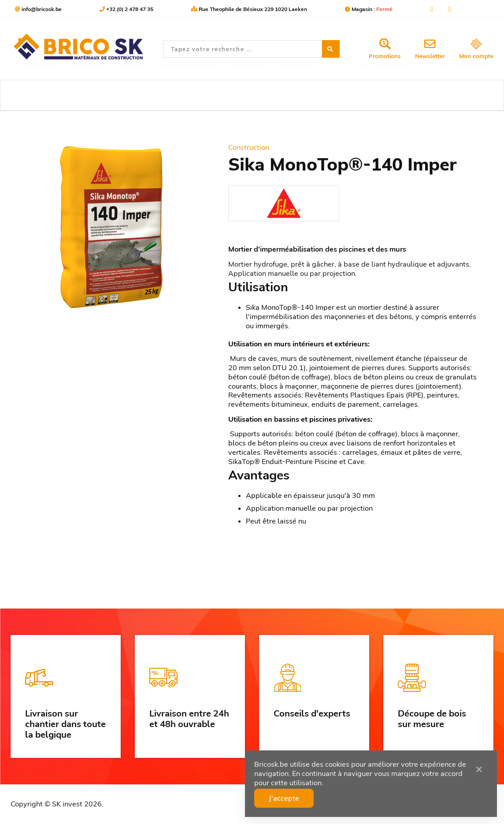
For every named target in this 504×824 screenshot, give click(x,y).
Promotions (385, 49)
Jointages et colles (187, 95)
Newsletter (430, 49)
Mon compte (476, 49)
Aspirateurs (298, 95)
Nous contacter (456, 95)
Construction (38, 95)
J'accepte (286, 798)
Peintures (87, 95)
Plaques (130, 95)
